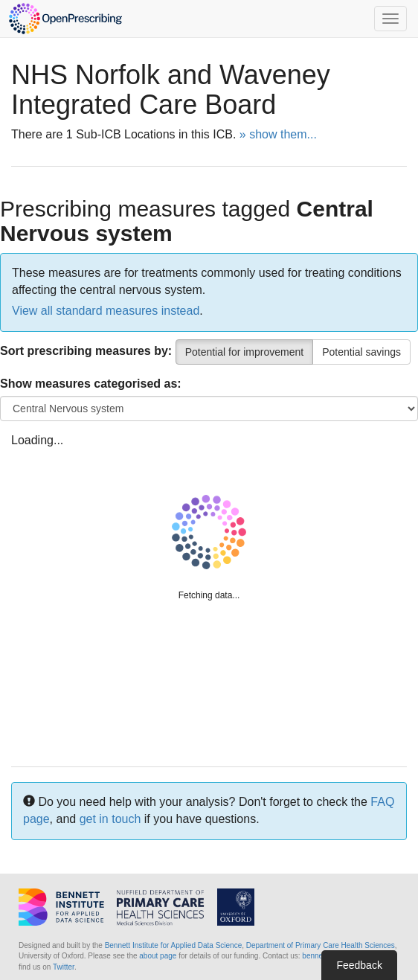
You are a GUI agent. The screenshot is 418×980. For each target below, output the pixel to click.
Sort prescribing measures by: (86, 351)
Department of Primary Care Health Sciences (321, 945)
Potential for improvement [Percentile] (245, 352)
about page (158, 956)
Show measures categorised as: (91, 384)
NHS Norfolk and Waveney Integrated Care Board (171, 90)
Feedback (359, 965)
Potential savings (361, 352)
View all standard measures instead (106, 311)
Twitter (64, 967)
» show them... (278, 134)
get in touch (110, 819)
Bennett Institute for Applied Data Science (174, 945)
